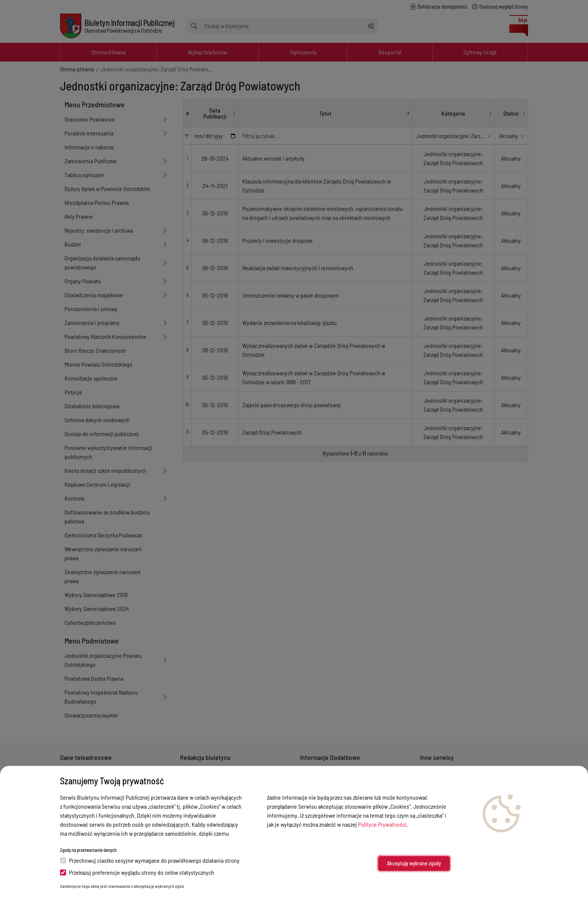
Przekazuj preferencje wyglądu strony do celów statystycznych (137, 872)
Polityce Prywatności (382, 824)
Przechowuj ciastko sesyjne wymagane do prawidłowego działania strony (150, 860)
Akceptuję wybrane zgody (414, 863)
